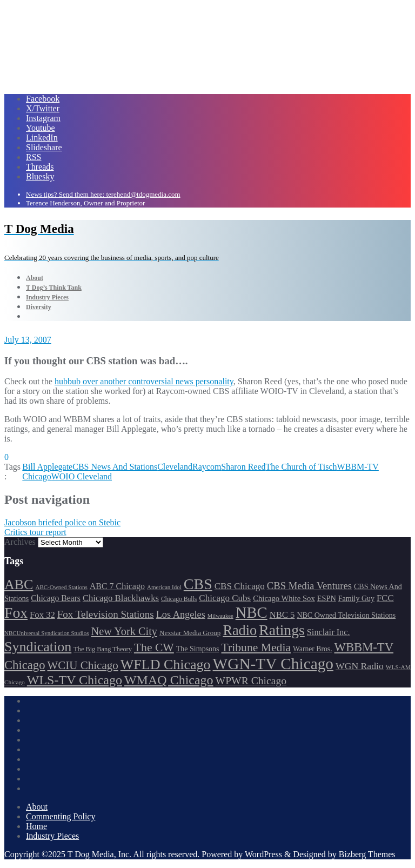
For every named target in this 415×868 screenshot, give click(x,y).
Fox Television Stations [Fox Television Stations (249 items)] (106, 614)
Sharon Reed (243, 467)
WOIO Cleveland (82, 476)
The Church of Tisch (302, 467)
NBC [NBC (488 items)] (252, 612)
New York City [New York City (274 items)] (124, 631)
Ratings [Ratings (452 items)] (282, 630)
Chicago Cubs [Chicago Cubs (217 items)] (225, 598)
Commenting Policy (61, 816)
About (37, 807)
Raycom (207, 467)
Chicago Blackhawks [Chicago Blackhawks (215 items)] (121, 598)
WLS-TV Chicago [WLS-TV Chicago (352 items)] (75, 680)
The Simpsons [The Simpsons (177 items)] (198, 649)
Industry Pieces (52, 836)
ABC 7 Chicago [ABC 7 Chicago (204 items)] (117, 586)
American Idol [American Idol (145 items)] (164, 587)
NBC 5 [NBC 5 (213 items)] (282, 615)
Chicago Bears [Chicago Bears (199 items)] (56, 598)
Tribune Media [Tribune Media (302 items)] (256, 647)
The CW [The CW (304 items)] (154, 647)
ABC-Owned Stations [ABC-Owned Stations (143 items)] (61, 587)
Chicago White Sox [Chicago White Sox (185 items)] (284, 598)
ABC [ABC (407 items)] (19, 585)
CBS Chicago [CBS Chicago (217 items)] (240, 586)
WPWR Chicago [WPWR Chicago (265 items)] (251, 680)
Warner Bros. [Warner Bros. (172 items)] (312, 649)
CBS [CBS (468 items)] (198, 584)
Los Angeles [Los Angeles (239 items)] (181, 615)
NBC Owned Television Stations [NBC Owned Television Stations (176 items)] (346, 615)
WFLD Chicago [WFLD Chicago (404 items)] (166, 665)
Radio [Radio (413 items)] (240, 630)
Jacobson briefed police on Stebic (62, 522)
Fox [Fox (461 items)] (16, 613)
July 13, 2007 (28, 340)
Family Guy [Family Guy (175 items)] (356, 599)
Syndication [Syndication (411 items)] (38, 647)
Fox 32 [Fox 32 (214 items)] (42, 615)
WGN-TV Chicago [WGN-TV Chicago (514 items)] (273, 664)
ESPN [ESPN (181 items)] (327, 598)
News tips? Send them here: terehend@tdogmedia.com (103, 194)
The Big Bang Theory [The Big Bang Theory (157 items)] (103, 649)
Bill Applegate (47, 467)
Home (36, 826)
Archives (20, 542)
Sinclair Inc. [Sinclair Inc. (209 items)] (329, 632)
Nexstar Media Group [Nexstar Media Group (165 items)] (190, 633)
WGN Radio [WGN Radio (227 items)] (360, 666)
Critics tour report (35, 532)
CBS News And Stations (115, 467)
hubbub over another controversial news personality (144, 381)
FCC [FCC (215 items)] (385, 598)
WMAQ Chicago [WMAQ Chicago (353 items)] (169, 680)
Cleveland (175, 467)
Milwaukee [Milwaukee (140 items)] (220, 616)
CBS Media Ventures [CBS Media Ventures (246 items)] (309, 586)
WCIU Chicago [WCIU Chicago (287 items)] (83, 665)
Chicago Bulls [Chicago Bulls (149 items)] (179, 599)
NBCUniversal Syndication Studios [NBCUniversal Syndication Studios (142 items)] (46, 633)
